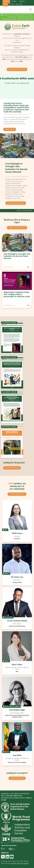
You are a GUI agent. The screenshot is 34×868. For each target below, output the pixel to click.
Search (18, 4)
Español (14, 1)
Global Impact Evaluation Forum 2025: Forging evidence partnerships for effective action (17, 294)
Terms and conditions (23, 863)
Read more (9, 129)
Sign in (5, 4)
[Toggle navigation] (30, 10)
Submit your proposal (16, 228)
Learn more (7, 267)
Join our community (16, 494)
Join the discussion (15, 203)
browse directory (11, 468)
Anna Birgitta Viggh (17, 710)
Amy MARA (17, 755)
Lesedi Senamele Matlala (17, 621)
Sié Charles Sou (17, 577)
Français (22, 1)
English (6, 1)
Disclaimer (13, 863)
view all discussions (23, 211)
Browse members (16, 778)
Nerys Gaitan (17, 664)
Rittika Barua (17, 533)
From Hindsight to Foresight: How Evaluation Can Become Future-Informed (16, 168)
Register (11, 4)
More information (16, 69)
